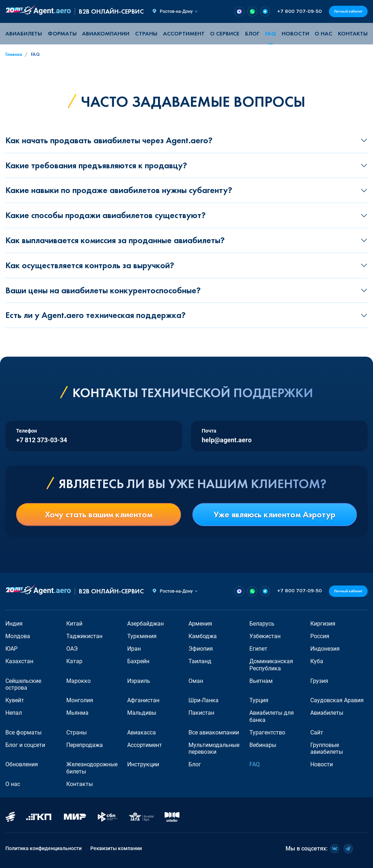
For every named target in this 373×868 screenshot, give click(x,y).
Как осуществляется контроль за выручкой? (90, 265)
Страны (76, 732)
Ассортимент (145, 745)
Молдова (18, 636)
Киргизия (323, 624)
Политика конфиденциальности (44, 848)
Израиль (139, 681)
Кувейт (15, 700)
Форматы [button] (62, 33)
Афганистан (143, 700)
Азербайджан (145, 624)
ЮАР (11, 649)
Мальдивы (142, 713)
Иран (134, 649)
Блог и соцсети (25, 745)
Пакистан (201, 713)
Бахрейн (138, 661)
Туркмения (142, 636)
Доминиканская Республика (271, 665)
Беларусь (262, 624)
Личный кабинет (348, 11)
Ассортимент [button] (184, 33)
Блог (252, 33)
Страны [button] (146, 33)
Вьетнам (261, 681)
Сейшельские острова (23, 684)
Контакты (353, 33)
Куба (317, 661)
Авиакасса (142, 732)
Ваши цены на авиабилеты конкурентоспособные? (103, 290)
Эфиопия (201, 649)
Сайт (317, 732)
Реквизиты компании (116, 848)
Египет (258, 649)
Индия (14, 624)
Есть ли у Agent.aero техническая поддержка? (95, 315)
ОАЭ (72, 649)
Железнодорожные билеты (92, 768)
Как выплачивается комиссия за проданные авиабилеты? (115, 240)
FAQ (271, 33)
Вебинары (263, 745)
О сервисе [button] (225, 33)
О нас (323, 33)
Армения (200, 624)
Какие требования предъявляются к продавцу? (96, 165)
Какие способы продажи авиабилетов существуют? (106, 215)
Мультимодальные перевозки (214, 748)
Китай (74, 624)
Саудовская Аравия (337, 700)
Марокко (78, 681)
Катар (74, 661)
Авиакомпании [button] (106, 33)
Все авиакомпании (214, 732)
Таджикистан (84, 636)
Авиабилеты (24, 33)
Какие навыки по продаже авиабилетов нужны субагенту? (119, 190)
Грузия (319, 681)
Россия (320, 636)
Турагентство (267, 732)
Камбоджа (203, 636)
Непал (14, 713)
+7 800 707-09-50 (300, 11)
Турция (259, 700)
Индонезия (325, 649)
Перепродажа (85, 745)
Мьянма (77, 713)
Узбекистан (265, 636)
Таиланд (200, 661)
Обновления (22, 764)
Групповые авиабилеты (327, 748)
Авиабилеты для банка (272, 716)
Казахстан (19, 661)
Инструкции (143, 764)
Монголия (80, 700)
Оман (196, 681)
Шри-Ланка (204, 700)
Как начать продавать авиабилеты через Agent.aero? (109, 140)
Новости (295, 33)
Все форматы (23, 732)
